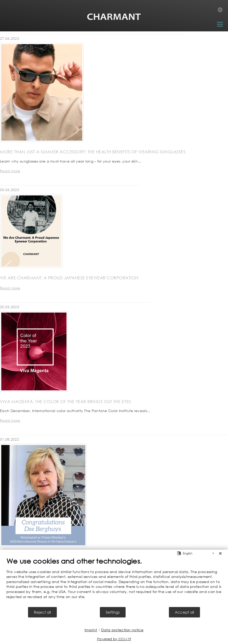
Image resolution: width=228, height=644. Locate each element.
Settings (113, 612)
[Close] (220, 553)
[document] (114, 582)
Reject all (42, 612)
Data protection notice (122, 630)
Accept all (184, 612)
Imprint (91, 630)
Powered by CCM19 (114, 639)
